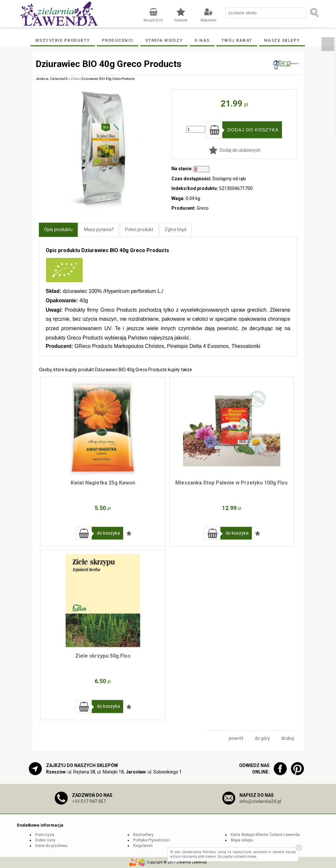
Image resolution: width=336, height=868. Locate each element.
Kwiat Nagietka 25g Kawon (103, 483)
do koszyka (108, 533)
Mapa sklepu (242, 840)
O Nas (202, 40)
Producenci (118, 40)
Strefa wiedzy (164, 40)
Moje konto (208, 20)
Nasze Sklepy (282, 40)
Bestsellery (143, 835)
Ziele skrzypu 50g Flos (103, 656)
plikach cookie (246, 857)
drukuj (288, 738)
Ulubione (181, 20)
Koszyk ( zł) (153, 20)
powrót (236, 738)
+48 (89, 801)
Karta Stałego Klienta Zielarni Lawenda (265, 835)
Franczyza (45, 835)
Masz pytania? (99, 229)
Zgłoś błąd (175, 229)
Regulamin (143, 846)
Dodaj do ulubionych (240, 150)
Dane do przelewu (51, 846)
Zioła (75, 79)
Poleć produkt (139, 229)
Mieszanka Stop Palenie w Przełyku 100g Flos (232, 483)
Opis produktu (58, 229)
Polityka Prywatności (151, 840)
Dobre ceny (45, 840)
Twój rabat (237, 40)
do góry (262, 738)
